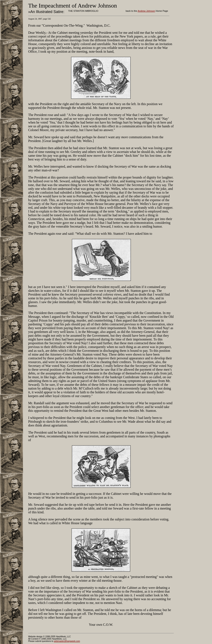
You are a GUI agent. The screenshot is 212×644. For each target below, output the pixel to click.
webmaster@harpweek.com (67, 641)
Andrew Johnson (146, 11)
